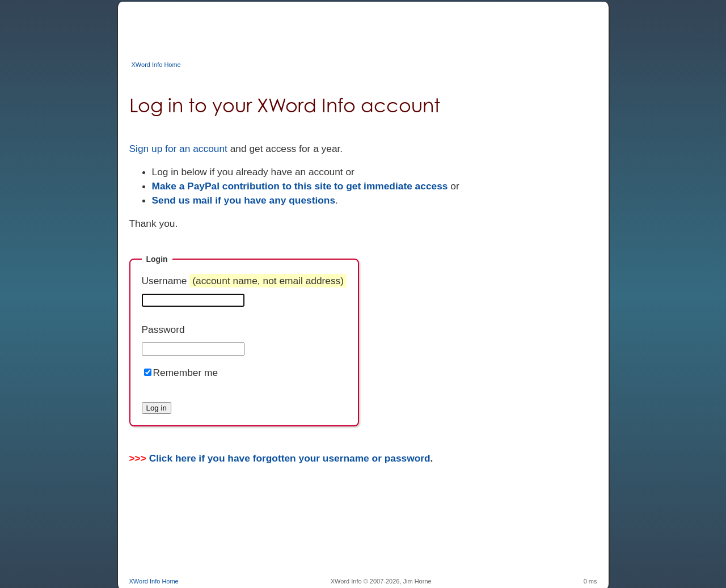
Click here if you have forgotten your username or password (290, 458)
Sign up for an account (178, 149)
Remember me (186, 373)
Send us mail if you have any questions (244, 200)
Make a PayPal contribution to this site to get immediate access (300, 186)
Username (244, 281)
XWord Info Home (156, 65)
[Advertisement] (336, 27)
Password (163, 329)
